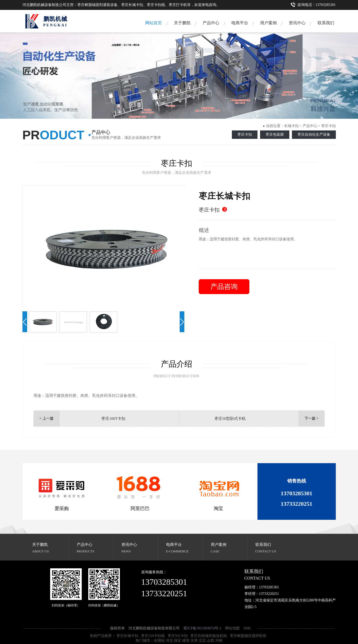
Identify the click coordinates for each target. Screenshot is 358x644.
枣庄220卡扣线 (153, 636)
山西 (210, 640)
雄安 (186, 640)
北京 (202, 640)
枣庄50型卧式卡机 (230, 419)
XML (247, 628)
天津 (194, 640)
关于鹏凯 (182, 23)
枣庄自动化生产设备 (314, 135)
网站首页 (154, 23)
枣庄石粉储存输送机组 (209, 636)
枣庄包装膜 (275, 135)
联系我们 (326, 23)
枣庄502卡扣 (178, 636)
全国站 (159, 640)
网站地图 (232, 628)
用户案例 (268, 23)
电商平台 (240, 23)
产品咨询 (224, 287)
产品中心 (211, 23)
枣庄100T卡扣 (113, 419)
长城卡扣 (291, 126)
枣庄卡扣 (328, 126)
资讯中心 (297, 23)
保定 (178, 640)
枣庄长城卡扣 (127, 636)
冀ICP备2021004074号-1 (202, 628)
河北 (169, 640)
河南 (219, 640)
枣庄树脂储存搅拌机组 (248, 636)
